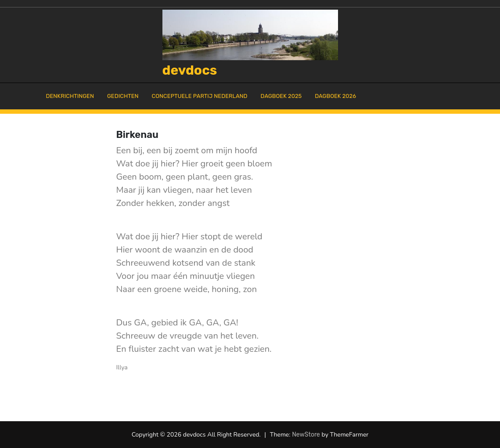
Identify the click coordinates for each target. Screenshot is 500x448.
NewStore (306, 435)
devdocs (190, 70)
